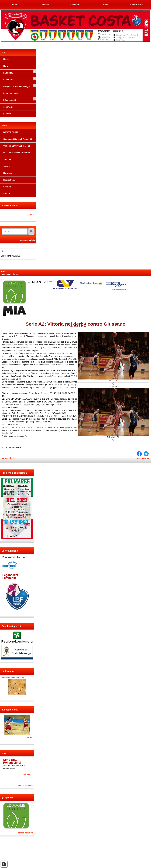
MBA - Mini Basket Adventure (17, 153)
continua (26, 774)
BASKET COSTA (11, 132)
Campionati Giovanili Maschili (17, 146)
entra (32, 215)
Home (6, 59)
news (9, 274)
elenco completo (27, 240)
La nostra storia (136, 5)
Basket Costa (9, 180)
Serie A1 (7, 187)
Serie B (7, 194)
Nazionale (8, 173)
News (106, 5)
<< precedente (8, 458)
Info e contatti (10, 100)
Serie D (7, 166)
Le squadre (75, 5)
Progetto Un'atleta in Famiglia (17, 87)
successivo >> (143, 458)
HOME (15, 5)
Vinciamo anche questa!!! (14, 678)
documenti (8, 107)
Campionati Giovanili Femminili (18, 139)
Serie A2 (7, 160)
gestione (7, 114)
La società (8, 73)
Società (45, 5)
